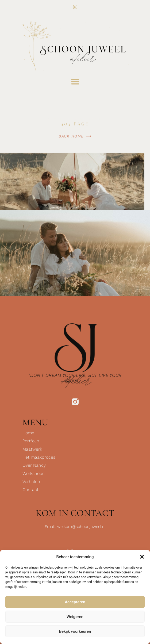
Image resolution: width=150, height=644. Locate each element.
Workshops (33, 474)
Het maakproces (39, 457)
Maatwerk (32, 449)
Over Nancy (34, 465)
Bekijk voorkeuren (75, 631)
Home (28, 433)
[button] (142, 557)
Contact (30, 490)
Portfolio (31, 441)
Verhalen (31, 482)
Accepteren (75, 602)
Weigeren (75, 617)
